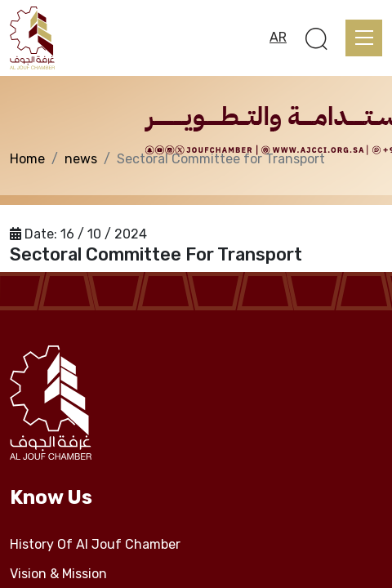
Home (27, 159)
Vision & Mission (58, 574)
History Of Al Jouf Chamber (95, 545)
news (81, 159)
